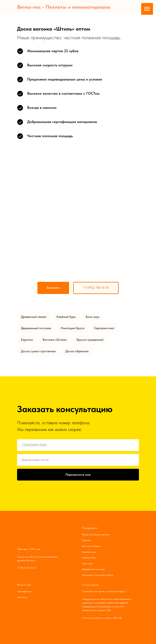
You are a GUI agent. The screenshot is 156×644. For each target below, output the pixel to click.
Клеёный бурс (66, 317)
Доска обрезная (77, 351)
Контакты (22, 597)
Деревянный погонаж (36, 328)
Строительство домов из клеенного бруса (104, 591)
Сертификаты (24, 591)
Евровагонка (89, 552)
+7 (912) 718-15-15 (27, 568)
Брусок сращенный (90, 340)
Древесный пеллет (34, 317)
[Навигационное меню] (147, 9)
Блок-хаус (93, 317)
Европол (27, 340)
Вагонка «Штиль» (55, 340)
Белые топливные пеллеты (96, 535)
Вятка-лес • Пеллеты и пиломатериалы (64, 7)
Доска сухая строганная (38, 351)
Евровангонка (104, 328)
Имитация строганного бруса (98, 575)
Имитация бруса (73, 328)
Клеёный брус (89, 558)
